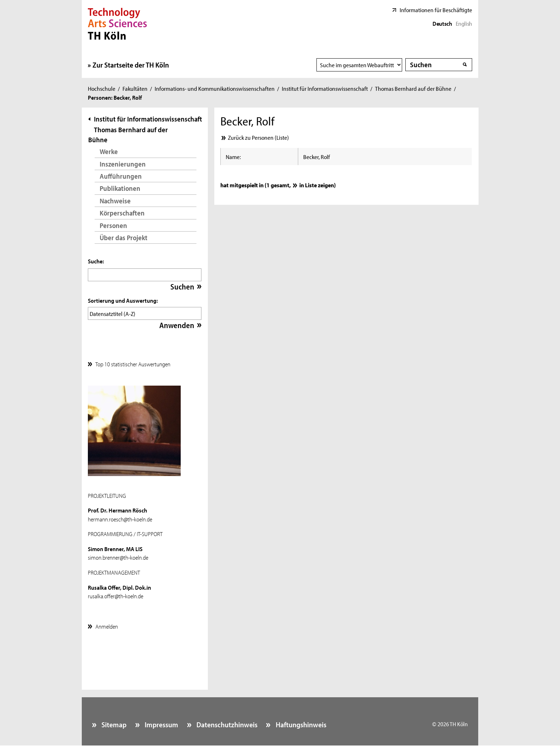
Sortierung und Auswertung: (123, 300)
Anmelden (107, 624)
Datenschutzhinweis (226, 723)
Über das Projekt (124, 237)
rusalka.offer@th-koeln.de (116, 594)
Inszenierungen (123, 164)
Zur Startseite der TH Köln (131, 65)
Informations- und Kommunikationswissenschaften (215, 88)
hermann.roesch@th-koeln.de (120, 517)
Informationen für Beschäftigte (436, 10)
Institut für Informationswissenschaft (325, 88)
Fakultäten (135, 88)
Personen (113, 225)
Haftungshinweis (300, 723)
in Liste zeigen (317, 185)
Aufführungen (121, 176)
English (464, 23)
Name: (233, 157)
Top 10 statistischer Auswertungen (133, 362)
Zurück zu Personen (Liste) (258, 137)
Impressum (161, 723)
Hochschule (102, 88)
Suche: (96, 261)
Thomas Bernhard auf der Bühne (413, 88)
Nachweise (115, 201)
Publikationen (120, 188)
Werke (109, 151)
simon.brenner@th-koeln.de (118, 555)
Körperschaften (122, 213)
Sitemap (113, 723)
